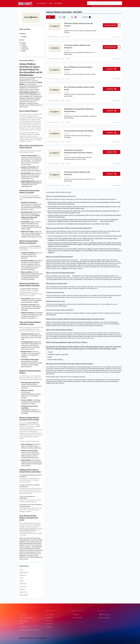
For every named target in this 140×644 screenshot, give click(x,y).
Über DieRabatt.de (26, 618)
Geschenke (50, 621)
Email (68, 37)
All (51, 17)
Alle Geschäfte (42, 3)
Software (49, 627)
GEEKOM (22, 589)
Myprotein (110, 6)
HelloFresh (118, 6)
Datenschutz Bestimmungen (29, 630)
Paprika (22, 581)
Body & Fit (105, 6)
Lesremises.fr (105, 615)
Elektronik (50, 624)
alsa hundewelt (24, 595)
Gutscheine (50, 615)
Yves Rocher (23, 586)
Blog (51, 3)
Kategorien (58, 3)
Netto (93, 6)
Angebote (50, 618)
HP (114, 6)
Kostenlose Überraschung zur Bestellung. (79, 131)
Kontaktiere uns (25, 627)
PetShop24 (23, 575)
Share (62, 37)
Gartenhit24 (23, 584)
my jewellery (98, 6)
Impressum (23, 621)
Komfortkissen (24, 572)
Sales (73, 17)
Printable (86, 17)
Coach (21, 578)
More (70, 54)
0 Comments (116, 37)
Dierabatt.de (105, 618)
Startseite (23, 615)
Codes (62, 17)
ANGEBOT (111, 69)
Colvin (21, 570)
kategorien (77, 615)
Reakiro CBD (23, 592)
